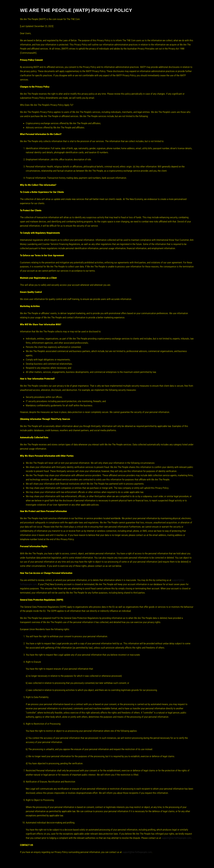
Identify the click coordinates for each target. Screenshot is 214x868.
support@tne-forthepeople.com (176, 838)
